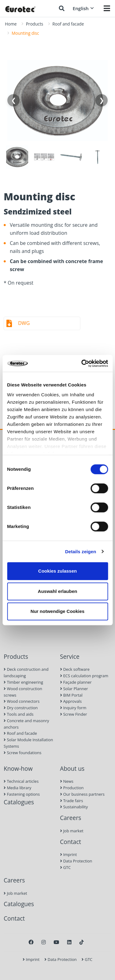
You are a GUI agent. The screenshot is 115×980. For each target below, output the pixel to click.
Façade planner (76, 682)
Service (70, 656)
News (67, 781)
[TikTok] (82, 942)
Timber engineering (23, 682)
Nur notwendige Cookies (58, 611)
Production (72, 788)
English (83, 8)
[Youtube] (56, 942)
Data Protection (76, 861)
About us (72, 768)
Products (34, 24)
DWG (24, 323)
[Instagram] (44, 942)
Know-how (18, 768)
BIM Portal (71, 695)
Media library (17, 788)
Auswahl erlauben (57, 591)
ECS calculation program (84, 676)
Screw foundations (23, 753)
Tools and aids (19, 714)
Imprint (69, 854)
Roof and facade (68, 24)
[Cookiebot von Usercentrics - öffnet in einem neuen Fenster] (82, 363)
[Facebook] (31, 942)
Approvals (71, 701)
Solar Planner (74, 689)
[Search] (62, 8)
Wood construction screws (23, 692)
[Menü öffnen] (107, 8)
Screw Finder (74, 714)
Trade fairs (72, 801)
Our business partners (82, 794)
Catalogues (19, 802)
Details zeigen (80, 552)
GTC (65, 867)
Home (11, 24)
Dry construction (21, 708)
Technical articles (21, 781)
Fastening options (22, 794)
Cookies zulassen (58, 571)
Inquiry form (73, 708)
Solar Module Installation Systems (28, 743)
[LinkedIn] (69, 942)
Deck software (75, 669)
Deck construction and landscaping (26, 672)
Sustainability (74, 807)
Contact (71, 842)
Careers (71, 818)
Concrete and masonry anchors (26, 724)
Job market (72, 831)
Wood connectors (22, 701)
